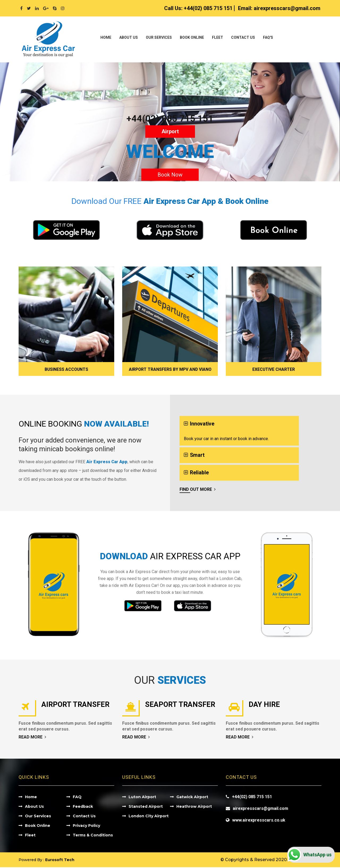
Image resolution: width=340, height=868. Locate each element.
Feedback (83, 807)
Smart (197, 456)
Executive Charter (274, 369)
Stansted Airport (146, 807)
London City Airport (149, 817)
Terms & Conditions (93, 836)
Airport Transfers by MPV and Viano (170, 369)
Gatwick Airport (192, 798)
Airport (170, 131)
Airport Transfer (77, 705)
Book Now (170, 175)
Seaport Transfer (181, 705)
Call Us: (198, 8)
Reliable (199, 473)
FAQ (77, 798)
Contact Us (243, 37)
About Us (129, 37)
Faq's (268, 37)
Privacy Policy (86, 826)
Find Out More (198, 490)
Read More (32, 738)
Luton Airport (142, 798)
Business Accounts (67, 369)
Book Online (192, 37)
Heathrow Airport (194, 807)
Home (106, 37)
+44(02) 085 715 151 (170, 118)
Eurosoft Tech (60, 861)
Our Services (159, 37)
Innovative (203, 424)
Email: (279, 8)
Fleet (218, 37)
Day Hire (265, 705)
